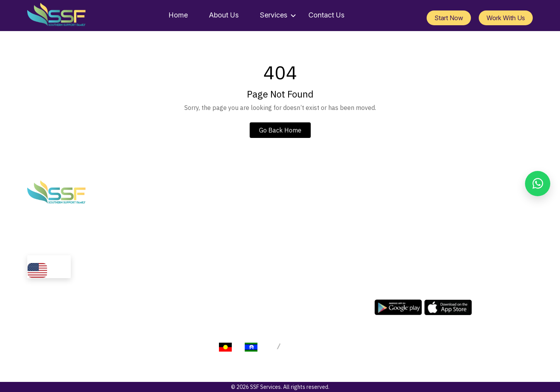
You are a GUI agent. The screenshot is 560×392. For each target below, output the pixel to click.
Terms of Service (386, 350)
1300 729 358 (407, 208)
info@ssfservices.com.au (421, 200)
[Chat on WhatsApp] (538, 184)
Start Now (449, 18)
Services (274, 15)
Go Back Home (280, 130)
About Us (224, 15)
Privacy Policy (336, 350)
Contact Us (326, 15)
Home (178, 15)
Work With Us (506, 18)
